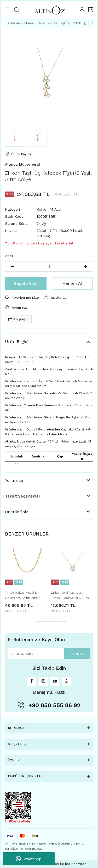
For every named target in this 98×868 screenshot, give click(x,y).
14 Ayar (56, 209)
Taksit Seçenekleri (23, 496)
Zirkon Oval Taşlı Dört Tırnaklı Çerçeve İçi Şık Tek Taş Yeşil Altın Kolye (70, 596)
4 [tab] (55, 621)
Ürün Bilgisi (17, 342)
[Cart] (91, 10)
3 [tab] (48, 621)
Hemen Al (72, 283)
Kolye (41, 209)
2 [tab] (40, 621)
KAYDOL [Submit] (77, 654)
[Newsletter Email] (49, 654)
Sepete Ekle (26, 283)
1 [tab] (33, 621)
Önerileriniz (17, 512)
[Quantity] (49, 266)
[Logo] (49, 10)
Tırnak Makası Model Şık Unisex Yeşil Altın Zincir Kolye (22, 596)
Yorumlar (14, 480)
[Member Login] (82, 10)
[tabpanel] (26, 578)
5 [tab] (63, 621)
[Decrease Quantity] (12, 266)
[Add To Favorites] (22, 298)
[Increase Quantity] (86, 266)
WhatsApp (29, 859)
